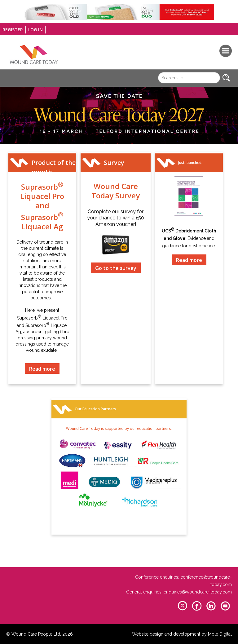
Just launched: (190, 163)
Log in (35, 30)
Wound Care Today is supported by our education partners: (119, 428)
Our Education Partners (95, 409)
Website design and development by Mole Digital (182, 634)
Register (13, 30)
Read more (42, 369)
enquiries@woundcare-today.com (198, 592)
